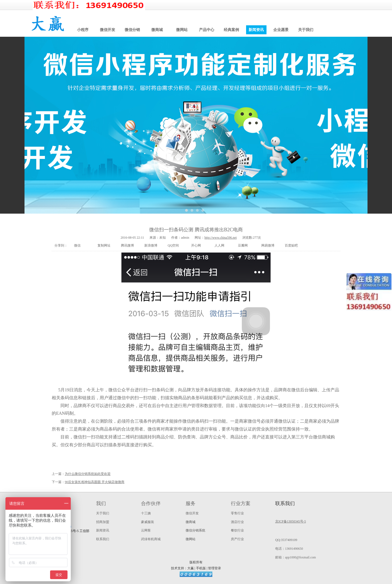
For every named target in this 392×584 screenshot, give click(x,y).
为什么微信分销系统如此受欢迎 (88, 474)
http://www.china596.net (221, 238)
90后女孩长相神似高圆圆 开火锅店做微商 (95, 482)
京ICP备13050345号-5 (291, 521)
